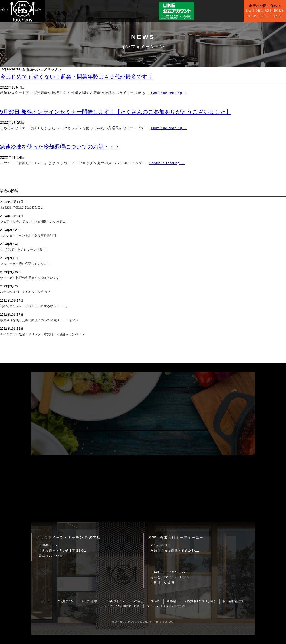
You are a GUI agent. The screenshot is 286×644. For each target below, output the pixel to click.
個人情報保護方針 (234, 601)
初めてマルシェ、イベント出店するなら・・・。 (34, 306)
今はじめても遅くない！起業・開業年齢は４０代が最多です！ (76, 77)
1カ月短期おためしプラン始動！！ (24, 250)
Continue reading (169, 93)
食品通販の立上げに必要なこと (22, 207)
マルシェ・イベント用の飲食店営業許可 (28, 236)
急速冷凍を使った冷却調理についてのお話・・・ (60, 147)
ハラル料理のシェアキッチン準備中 (25, 292)
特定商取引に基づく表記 (200, 601)
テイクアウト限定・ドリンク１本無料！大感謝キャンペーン (42, 334)
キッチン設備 (79, 10)
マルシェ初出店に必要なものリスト (25, 264)
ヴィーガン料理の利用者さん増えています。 (31, 278)
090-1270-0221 (175, 572)
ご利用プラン (55, 10)
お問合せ (100, 10)
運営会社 (133, 10)
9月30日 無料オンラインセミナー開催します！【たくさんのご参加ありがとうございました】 (116, 112)
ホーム (46, 601)
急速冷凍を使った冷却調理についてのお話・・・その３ (39, 320)
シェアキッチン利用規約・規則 (120, 606)
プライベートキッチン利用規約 (166, 606)
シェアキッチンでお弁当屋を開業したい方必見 (33, 221)
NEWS (116, 10)
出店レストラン (115, 601)
